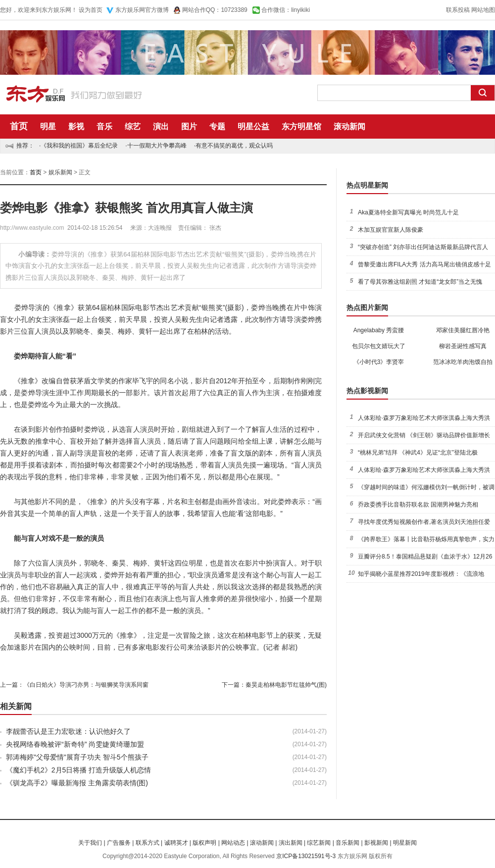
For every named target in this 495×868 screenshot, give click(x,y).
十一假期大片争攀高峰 (157, 146)
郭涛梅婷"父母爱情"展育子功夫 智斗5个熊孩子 (77, 757)
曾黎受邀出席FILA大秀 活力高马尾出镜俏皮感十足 (424, 264)
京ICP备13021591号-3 (306, 856)
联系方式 (148, 843)
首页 (19, 126)
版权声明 (204, 843)
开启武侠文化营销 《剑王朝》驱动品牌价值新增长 (424, 435)
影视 (76, 127)
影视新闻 (376, 843)
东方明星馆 (301, 127)
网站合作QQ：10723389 (215, 10)
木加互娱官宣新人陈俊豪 (391, 230)
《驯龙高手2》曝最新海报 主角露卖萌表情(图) (77, 783)
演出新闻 (291, 843)
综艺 (133, 127)
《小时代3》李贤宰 (379, 362)
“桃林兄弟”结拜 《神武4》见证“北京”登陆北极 (418, 453)
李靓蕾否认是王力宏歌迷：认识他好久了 (68, 731)
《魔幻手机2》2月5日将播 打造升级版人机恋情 (78, 770)
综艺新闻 (319, 843)
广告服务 (119, 843)
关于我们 (90, 843)
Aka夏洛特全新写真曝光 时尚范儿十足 (408, 212)
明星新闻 (405, 843)
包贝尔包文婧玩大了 (379, 346)
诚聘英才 (176, 843)
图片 (189, 127)
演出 (161, 127)
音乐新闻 (347, 843)
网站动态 (233, 843)
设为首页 (91, 10)
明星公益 (253, 127)
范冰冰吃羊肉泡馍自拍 (463, 362)
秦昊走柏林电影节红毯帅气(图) (286, 685)
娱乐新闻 (60, 172)
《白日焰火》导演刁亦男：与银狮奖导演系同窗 (86, 685)
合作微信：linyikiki (286, 10)
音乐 (104, 127)
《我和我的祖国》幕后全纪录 (79, 146)
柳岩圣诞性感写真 (463, 346)
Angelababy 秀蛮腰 (379, 330)
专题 (217, 127)
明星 (48, 127)
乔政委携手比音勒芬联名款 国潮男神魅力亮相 (418, 505)
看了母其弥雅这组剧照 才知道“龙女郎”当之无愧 (420, 282)
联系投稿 (458, 10)
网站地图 (483, 10)
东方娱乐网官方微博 (142, 10)
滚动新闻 (349, 127)
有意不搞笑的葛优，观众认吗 (234, 146)
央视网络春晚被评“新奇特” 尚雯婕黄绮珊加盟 (75, 744)
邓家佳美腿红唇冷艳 (463, 330)
